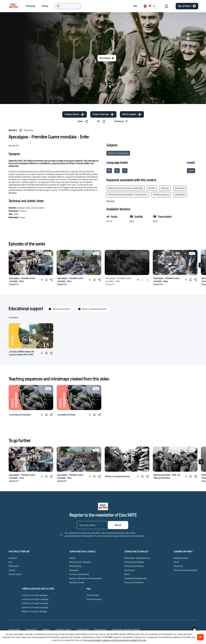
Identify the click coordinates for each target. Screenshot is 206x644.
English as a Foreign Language (35, 603)
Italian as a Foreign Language (34, 611)
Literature (13, 558)
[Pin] (102, 121)
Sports (127, 574)
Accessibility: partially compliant (126, 629)
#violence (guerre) (161, 194)
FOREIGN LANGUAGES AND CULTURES (38, 589)
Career (176, 562)
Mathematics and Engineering (137, 558)
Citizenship (178, 566)
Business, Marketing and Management (86, 578)
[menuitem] (13, 6)
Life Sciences (130, 570)
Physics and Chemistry (134, 582)
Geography (74, 570)
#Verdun (165, 188)
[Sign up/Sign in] (187, 6)
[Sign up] (118, 525)
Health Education (181, 558)
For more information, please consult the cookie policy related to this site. (115, 640)
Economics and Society (79, 574)
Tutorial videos (93, 595)
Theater (12, 570)
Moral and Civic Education (80, 562)
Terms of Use (31, 629)
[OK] (200, 637)
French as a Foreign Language (35, 595)
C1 (125, 171)
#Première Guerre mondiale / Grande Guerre (128, 194)
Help (89, 589)
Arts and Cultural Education (186, 570)
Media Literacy (75, 566)
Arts (10, 562)
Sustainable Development (135, 578)
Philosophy (13, 566)
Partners (46, 629)
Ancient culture (15, 574)
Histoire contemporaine (118, 153)
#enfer (152, 188)
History (72, 558)
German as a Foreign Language (35, 599)
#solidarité (180, 194)
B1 (117, 171)
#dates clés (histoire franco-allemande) (125, 188)
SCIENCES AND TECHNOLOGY (136, 552)
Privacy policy (101, 629)
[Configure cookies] (63, 630)
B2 (109, 171)
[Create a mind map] (103, 114)
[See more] (13, 193)
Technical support (94, 599)
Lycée (191, 171)
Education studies (77, 582)
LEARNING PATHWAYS (183, 552)
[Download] (121, 121)
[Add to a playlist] (132, 114)
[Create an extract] (75, 114)
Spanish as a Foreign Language (35, 607)
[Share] (83, 121)
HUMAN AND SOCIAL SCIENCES (82, 552)
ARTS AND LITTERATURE (19, 552)
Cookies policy (83, 629)
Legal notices (14, 629)
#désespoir (180, 188)
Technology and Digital (134, 562)
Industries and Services (134, 566)
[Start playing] (107, 58)
